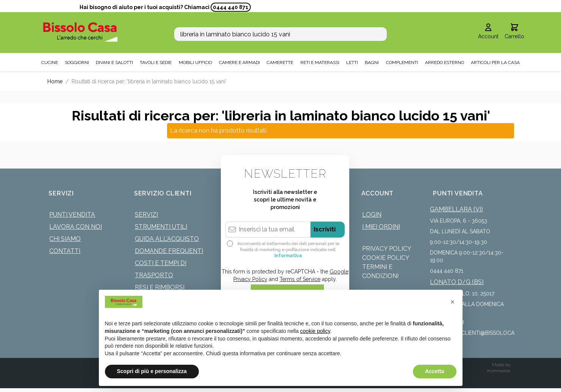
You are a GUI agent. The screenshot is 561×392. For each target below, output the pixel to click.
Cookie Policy (386, 258)
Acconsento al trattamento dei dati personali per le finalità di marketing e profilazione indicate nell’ (288, 250)
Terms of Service (300, 279)
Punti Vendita (72, 215)
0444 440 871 (231, 7)
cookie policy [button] (315, 331)
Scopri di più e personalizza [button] (152, 371)
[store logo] (80, 32)
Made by (501, 365)
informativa (288, 256)
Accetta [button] (435, 371)
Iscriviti (325, 229)
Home (55, 81)
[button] (453, 302)
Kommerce (499, 371)
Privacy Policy (387, 249)
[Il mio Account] (488, 32)
